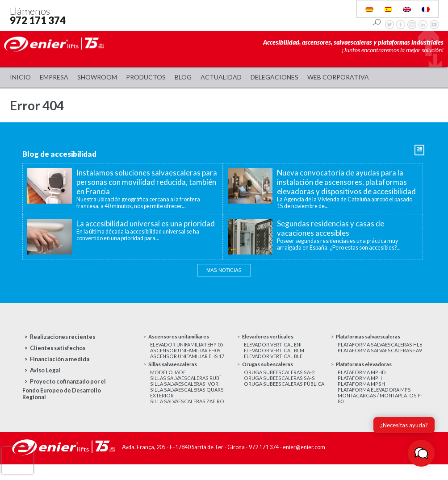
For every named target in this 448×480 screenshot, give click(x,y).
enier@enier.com (304, 464)
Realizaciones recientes (63, 337)
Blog (183, 77)
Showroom (97, 77)
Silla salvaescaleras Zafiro (188, 417)
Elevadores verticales (272, 337)
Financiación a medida (60, 359)
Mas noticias (224, 270)
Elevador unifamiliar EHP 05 (189, 346)
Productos (146, 77)
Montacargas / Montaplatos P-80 (378, 414)
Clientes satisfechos (58, 348)
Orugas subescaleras (270, 375)
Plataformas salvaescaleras (373, 337)
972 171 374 (38, 20)
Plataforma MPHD (363, 384)
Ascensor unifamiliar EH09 (187, 353)
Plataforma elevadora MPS (376, 404)
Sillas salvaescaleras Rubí (186, 390)
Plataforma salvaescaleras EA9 (377, 363)
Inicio (20, 77)
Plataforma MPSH (362, 397)
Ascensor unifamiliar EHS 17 (189, 359)
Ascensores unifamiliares (182, 337)
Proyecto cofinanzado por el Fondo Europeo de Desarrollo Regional (64, 389)
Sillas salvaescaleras (176, 375)
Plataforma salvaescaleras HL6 (377, 349)
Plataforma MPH (361, 390)
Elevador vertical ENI (274, 346)
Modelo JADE (168, 384)
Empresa (54, 77)
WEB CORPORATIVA (338, 77)
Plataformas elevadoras (368, 375)
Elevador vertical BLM (276, 353)
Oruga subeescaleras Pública (286, 397)
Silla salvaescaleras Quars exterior (188, 407)
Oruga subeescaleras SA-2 (281, 384)
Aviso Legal (45, 370)
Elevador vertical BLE (275, 359)
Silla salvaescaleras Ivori (186, 397)
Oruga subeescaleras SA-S (280, 390)
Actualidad (221, 77)
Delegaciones (274, 77)
